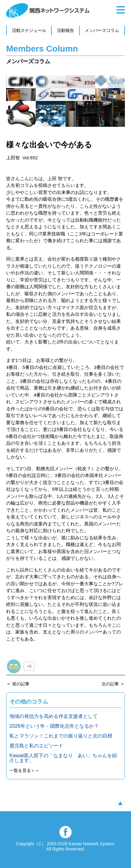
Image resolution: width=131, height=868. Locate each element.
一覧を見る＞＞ (24, 770)
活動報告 (65, 30)
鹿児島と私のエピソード (36, 746)
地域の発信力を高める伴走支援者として (54, 716)
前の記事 (21, 684)
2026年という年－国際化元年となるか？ (54, 726)
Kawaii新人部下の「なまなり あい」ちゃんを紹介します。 (63, 758)
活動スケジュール (29, 30)
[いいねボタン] (14, 666)
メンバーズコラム (102, 30)
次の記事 (110, 684)
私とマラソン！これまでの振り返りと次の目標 (61, 736)
